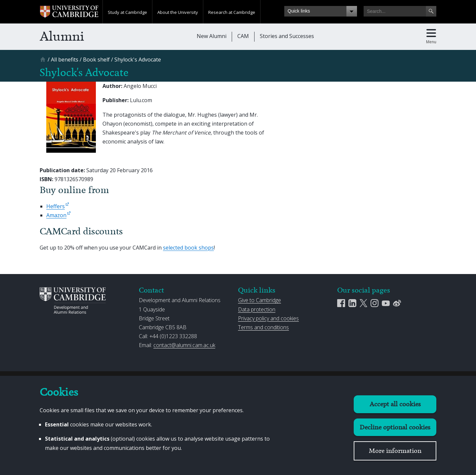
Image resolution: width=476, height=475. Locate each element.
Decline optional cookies (395, 427)
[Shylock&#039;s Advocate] (138, 59)
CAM (243, 36)
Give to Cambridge (259, 300)
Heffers (56, 206)
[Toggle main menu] (431, 37)
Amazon (56, 215)
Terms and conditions (263, 327)
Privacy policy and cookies (268, 318)
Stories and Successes (287, 36)
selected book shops (188, 248)
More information (395, 451)
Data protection (257, 309)
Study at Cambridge (127, 12)
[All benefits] (65, 59)
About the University (178, 12)
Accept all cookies (395, 404)
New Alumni (212, 36)
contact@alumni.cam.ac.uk (184, 345)
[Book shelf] (96, 59)
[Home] (44, 62)
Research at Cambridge (232, 12)
